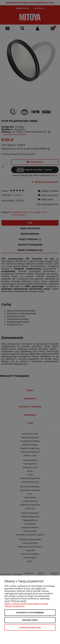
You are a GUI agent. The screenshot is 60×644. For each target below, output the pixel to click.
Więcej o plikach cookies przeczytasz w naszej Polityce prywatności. (26, 605)
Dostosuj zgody (30, 620)
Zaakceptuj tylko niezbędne (30, 613)
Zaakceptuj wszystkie (30, 628)
